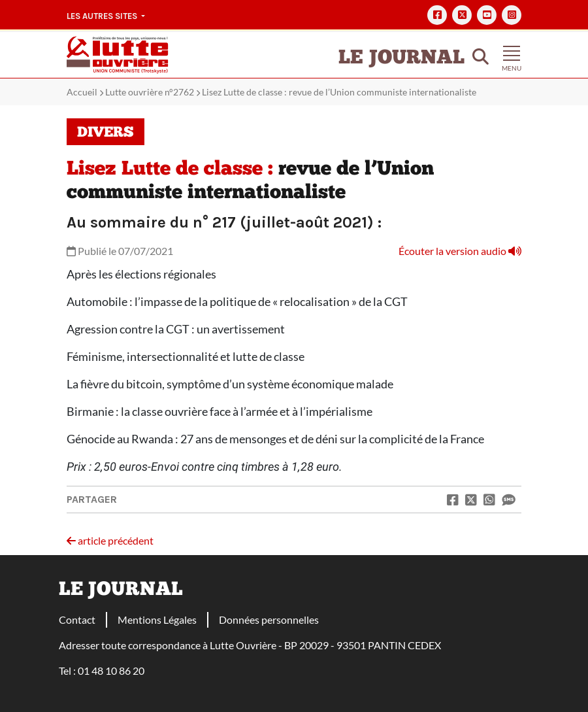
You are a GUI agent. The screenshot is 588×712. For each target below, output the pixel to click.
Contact (77, 619)
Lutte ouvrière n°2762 (150, 92)
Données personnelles (269, 619)
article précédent (110, 540)
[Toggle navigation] (512, 55)
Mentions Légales (157, 619)
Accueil (82, 92)
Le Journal (401, 59)
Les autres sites (103, 16)
